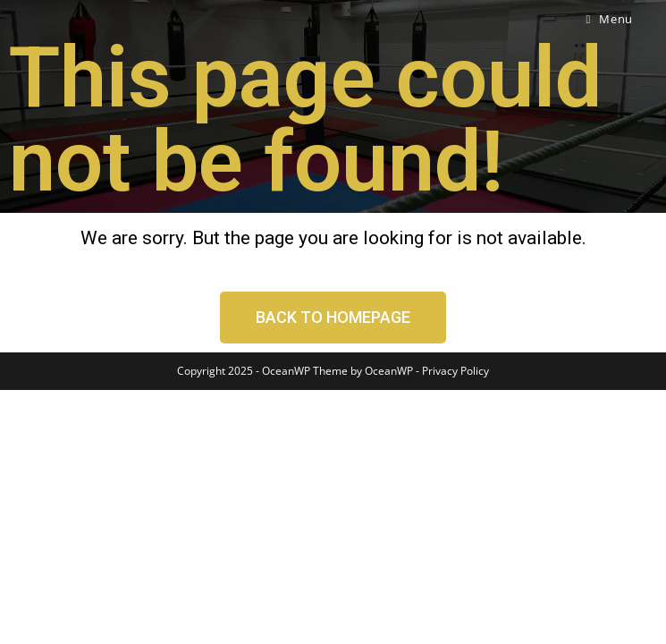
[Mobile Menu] (609, 19)
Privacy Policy (455, 625)
